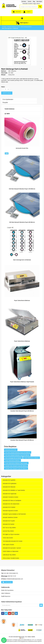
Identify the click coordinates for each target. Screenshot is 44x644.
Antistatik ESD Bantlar (9, 524)
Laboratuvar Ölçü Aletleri (9, 555)
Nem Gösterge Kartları (26, 27)
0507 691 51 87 (12, 576)
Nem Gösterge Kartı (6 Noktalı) (22, 260)
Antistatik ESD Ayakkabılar (10, 483)
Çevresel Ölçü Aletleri (8, 531)
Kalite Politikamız (6, 593)
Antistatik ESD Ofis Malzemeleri (11, 504)
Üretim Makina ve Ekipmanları (11, 551)
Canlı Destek (7, 582)
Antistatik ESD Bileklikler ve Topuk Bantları (14, 490)
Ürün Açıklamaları (8, 99)
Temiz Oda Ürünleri (8, 538)
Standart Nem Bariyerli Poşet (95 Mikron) (22, 440)
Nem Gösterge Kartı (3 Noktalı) (14, 69)
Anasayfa (4, 27)
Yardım (30, 1)
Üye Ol (29, 12)
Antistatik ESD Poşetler (9, 521)
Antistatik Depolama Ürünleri (10, 511)
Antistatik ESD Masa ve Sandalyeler (12, 500)
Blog (34, 1)
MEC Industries (12, 71)
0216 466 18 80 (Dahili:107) (11, 573)
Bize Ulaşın (39, 1)
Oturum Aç (18, 12)
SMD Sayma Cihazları (8, 545)
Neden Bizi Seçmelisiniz (7, 590)
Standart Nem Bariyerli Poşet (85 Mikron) (22, 411)
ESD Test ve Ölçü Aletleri (9, 528)
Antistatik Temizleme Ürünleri (10, 497)
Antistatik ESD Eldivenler (9, 487)
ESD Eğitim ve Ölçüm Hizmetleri (11, 534)
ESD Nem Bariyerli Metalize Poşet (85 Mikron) (22, 222)
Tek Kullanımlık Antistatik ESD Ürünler (13, 541)
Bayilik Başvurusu (6, 596)
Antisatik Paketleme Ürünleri (14, 27)
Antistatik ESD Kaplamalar (10, 494)
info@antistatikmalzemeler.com (15, 579)
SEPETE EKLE (7, 93)
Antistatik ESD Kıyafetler (9, 480)
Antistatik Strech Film (22, 148)
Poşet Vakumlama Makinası (22, 300)
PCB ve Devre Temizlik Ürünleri (11, 558)
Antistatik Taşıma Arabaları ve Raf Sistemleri (14, 514)
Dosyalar (5, 102)
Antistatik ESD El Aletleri (9, 507)
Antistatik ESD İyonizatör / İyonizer (12, 548)
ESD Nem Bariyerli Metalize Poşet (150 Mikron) (22, 189)
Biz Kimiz (24, 1)
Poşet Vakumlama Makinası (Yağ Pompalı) (22, 382)
